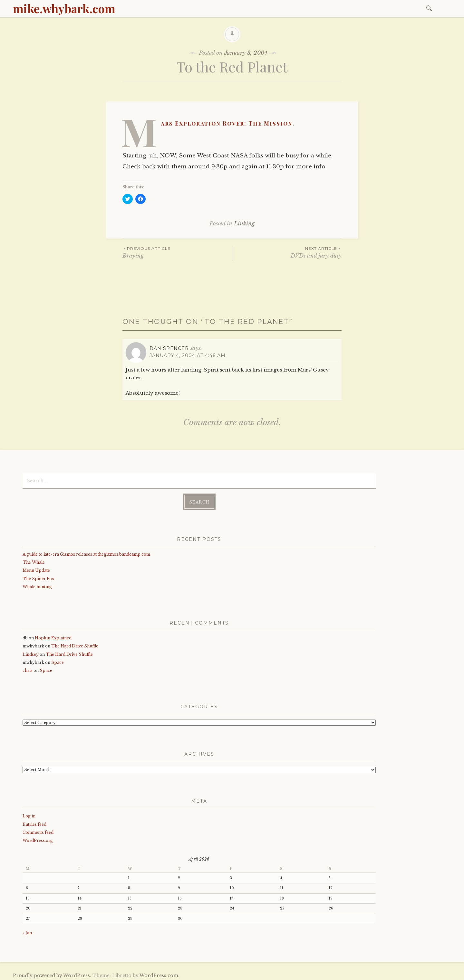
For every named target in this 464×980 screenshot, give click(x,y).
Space (58, 660)
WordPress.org (38, 838)
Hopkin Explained (53, 636)
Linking (244, 224)
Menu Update (36, 568)
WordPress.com (159, 973)
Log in (29, 814)
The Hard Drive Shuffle (75, 644)
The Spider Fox (38, 576)
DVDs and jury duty (287, 252)
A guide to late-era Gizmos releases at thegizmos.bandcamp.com (86, 552)
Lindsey (31, 652)
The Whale (34, 560)
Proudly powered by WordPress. (52, 973)
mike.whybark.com (64, 8)
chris (28, 668)
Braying (177, 252)
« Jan (27, 930)
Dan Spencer (169, 348)
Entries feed (34, 822)
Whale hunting (37, 584)
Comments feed (38, 830)
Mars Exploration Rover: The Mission (227, 123)
